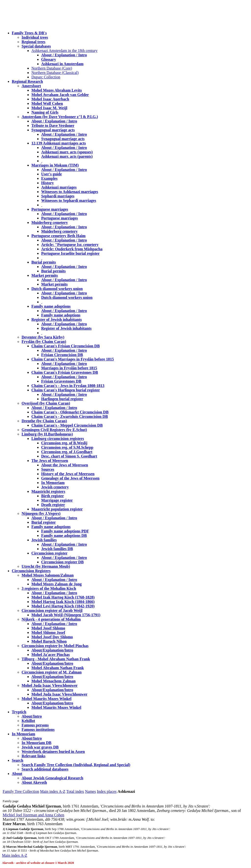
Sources (48, 469)
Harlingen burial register (62, 399)
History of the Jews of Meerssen (68, 474)
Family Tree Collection (21, 791)
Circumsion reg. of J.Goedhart (67, 452)
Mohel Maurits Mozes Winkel (56, 707)
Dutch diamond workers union (57, 289)
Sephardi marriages (58, 196)
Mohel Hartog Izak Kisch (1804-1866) (63, 602)
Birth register (53, 496)
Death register (53, 505)
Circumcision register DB (62, 562)
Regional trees (33, 42)
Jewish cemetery (55, 487)
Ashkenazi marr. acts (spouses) (67, 152)
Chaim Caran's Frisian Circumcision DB (66, 346)
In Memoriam (53, 483)
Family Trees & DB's (29, 33)
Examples (49, 178)
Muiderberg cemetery (50, 223)
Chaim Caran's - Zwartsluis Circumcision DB (70, 416)
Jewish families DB (57, 549)
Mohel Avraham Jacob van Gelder (60, 95)
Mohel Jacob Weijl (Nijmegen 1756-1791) (66, 615)
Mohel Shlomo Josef (48, 633)
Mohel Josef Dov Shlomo (52, 637)
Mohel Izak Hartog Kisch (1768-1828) (63, 597)
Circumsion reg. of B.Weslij (64, 443)
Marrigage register (57, 500)
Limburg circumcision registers (58, 439)
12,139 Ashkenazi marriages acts (59, 143)
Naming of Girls (45, 112)
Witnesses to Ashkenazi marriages (70, 192)
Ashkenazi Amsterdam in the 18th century (64, 51)
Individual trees (35, 37)
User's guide (51, 174)
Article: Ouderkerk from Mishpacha (72, 249)
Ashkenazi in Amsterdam (62, 64)
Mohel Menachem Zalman (53, 681)
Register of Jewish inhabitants (57, 319)
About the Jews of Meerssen (65, 465)
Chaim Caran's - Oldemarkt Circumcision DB (70, 412)
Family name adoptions (51, 306)
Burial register (44, 522)
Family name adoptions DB (64, 536)
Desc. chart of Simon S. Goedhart (69, 456)
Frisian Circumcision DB (62, 355)
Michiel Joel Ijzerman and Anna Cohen (33, 815)
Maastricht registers (48, 491)
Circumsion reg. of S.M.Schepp (67, 447)
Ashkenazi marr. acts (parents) (67, 156)
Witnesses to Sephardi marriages (69, 200)
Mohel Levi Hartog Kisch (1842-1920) (63, 606)
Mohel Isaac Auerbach (50, 99)
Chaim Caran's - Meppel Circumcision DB (67, 425)
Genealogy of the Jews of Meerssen (70, 478)
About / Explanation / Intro (64, 55)
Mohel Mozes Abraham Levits (57, 90)
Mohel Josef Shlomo (48, 628)
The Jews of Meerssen (50, 461)
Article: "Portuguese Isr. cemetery (70, 245)
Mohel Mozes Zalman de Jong (56, 584)
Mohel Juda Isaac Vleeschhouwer (59, 694)
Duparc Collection (46, 77)
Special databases (36, 46)
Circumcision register (49, 553)
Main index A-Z (53, 791)
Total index (75, 791)
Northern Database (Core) (52, 68)
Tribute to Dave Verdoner (53, 126)
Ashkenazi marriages (59, 187)
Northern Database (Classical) (55, 73)
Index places (107, 791)
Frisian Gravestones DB (61, 381)
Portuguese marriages (50, 209)
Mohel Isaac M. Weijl (49, 108)
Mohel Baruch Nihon (49, 641)
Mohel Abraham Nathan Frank (58, 668)
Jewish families (44, 540)
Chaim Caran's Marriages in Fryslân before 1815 (73, 359)
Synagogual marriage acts (53, 130)
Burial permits (44, 262)
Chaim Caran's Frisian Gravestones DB (65, 372)
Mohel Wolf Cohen (47, 103)
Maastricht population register (57, 509)
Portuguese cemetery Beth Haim (58, 236)
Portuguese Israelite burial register (70, 253)
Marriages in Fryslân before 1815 (69, 368)
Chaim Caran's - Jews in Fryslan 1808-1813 (68, 386)
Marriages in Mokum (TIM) (55, 165)
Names (90, 791)
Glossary (49, 59)
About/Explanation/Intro (52, 650)
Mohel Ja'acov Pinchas (50, 655)
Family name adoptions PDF (65, 531)
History (48, 183)
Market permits (45, 275)
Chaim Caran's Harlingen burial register (66, 390)
